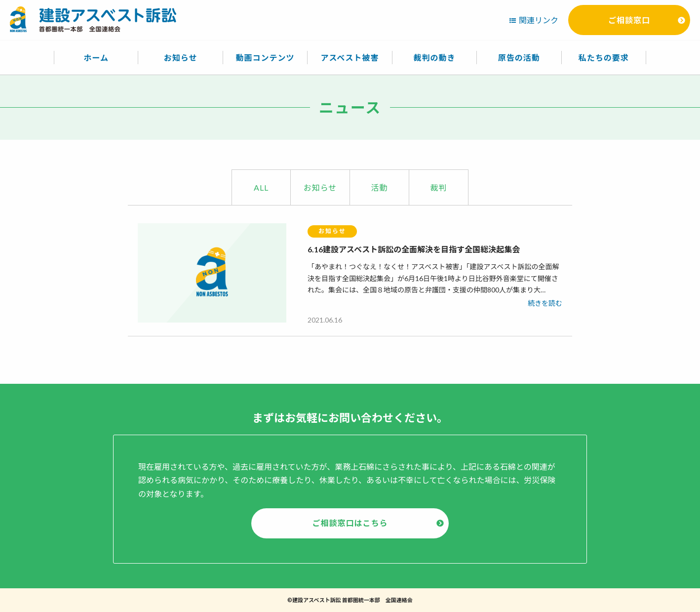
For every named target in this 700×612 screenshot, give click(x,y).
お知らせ (320, 187)
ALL (261, 187)
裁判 (438, 187)
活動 (379, 187)
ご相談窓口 (629, 20)
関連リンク (539, 20)
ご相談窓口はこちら (350, 523)
